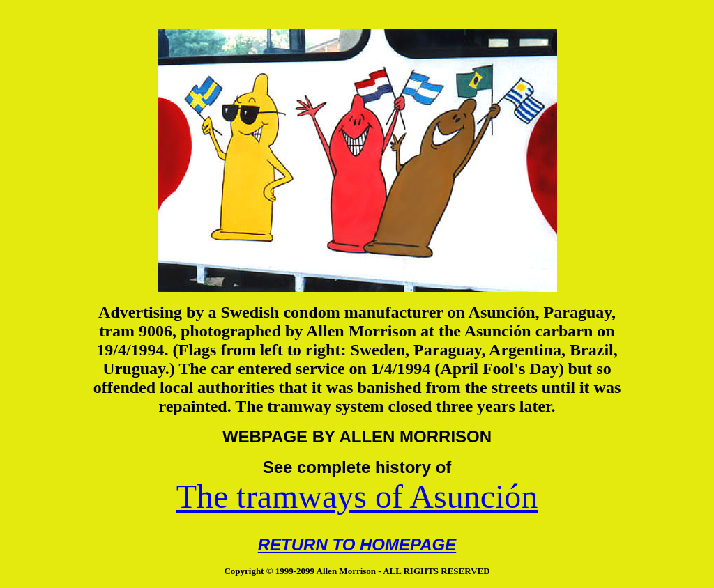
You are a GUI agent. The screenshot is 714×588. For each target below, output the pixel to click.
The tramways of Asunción (357, 496)
